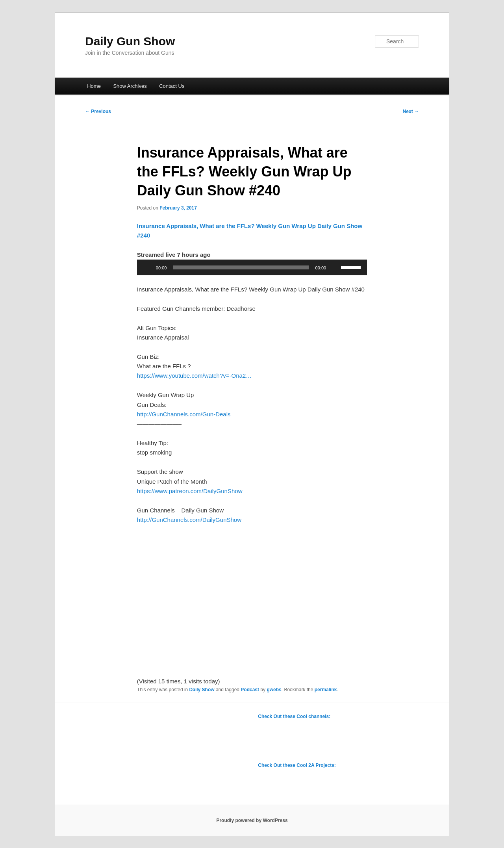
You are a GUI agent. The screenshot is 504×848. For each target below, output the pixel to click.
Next (411, 111)
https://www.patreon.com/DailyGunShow (190, 491)
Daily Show (202, 690)
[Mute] (335, 267)
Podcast (250, 690)
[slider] (241, 267)
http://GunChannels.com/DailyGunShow (189, 520)
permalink (326, 690)
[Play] (147, 267)
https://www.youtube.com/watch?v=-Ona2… (194, 376)
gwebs (274, 690)
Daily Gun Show (130, 41)
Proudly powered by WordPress (252, 820)
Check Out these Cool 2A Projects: (297, 765)
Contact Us (172, 86)
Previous (98, 111)
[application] (252, 267)
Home (94, 86)
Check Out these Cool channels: (294, 716)
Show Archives (130, 86)
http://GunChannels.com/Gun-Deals (184, 414)
